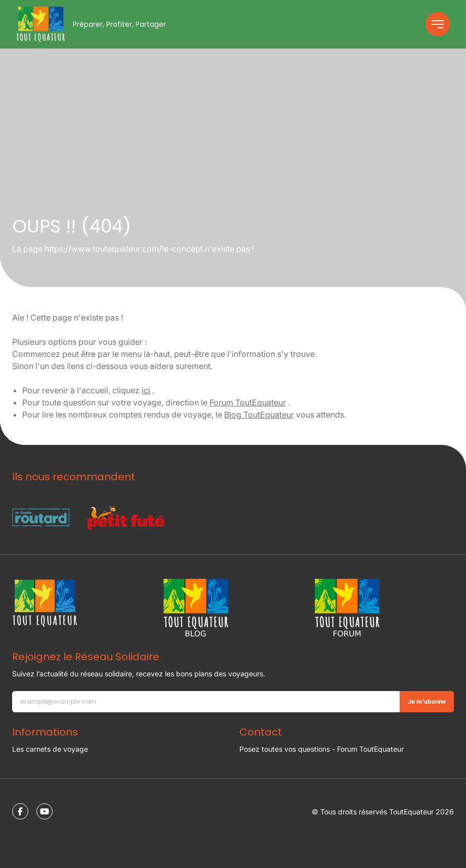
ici (146, 390)
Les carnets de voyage (50, 749)
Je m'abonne (427, 701)
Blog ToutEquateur (259, 415)
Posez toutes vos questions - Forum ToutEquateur (322, 749)
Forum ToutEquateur (248, 402)
